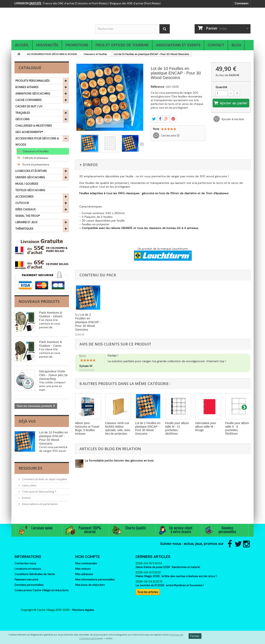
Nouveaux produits (39, 301)
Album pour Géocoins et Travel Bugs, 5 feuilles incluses (87, 428)
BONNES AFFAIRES (27, 87)
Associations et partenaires (40, 504)
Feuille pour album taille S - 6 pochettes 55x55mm (237, 428)
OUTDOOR (22, 203)
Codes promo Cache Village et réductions (42, 590)
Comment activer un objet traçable (44, 479)
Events (26, 498)
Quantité (221, 87)
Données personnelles (29, 585)
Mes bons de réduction (90, 585)
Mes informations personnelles (95, 580)
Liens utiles (29, 485)
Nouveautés (47, 45)
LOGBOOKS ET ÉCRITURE (31, 171)
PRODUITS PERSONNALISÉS (33, 81)
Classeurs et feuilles (35, 151)
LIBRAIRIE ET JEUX (26, 222)
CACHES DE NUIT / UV (29, 106)
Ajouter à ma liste (232, 119)
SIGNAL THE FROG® (28, 216)
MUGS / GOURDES (27, 184)
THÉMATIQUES (24, 229)
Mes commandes (86, 563)
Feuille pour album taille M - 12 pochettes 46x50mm (177, 428)
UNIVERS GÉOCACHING (30, 177)
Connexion (242, 3)
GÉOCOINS (22, 119)
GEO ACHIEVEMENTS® (29, 132)
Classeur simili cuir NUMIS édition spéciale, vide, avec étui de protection (118, 428)
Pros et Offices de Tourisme (122, 45)
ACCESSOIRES (24, 197)
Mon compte (87, 557)
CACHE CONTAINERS (28, 100)
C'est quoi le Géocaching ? (39, 492)
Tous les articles (148, 592)
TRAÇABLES (23, 113)
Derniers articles (153, 557)
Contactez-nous (25, 563)
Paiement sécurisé (26, 580)
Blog (236, 45)
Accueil (22, 45)
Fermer (195, 636)
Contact (216, 45)
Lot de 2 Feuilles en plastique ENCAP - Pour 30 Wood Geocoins (88, 322)
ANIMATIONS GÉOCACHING (33, 94)
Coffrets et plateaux (35, 158)
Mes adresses (84, 574)
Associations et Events (178, 45)
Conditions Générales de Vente (35, 574)
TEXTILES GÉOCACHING (30, 190)
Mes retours (83, 569)
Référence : (158, 87)
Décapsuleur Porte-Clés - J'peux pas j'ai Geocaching (53, 375)
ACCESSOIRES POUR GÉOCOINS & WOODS (37, 142)
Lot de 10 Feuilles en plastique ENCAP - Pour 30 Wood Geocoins (54, 438)
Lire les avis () (170, 136)
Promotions (77, 45)
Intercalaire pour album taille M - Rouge (206, 427)
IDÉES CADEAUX (25, 209)
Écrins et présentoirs (36, 165)
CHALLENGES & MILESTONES (34, 126)
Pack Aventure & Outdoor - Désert (51, 314)
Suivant (142, 144)
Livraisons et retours (28, 569)
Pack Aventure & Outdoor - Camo (51, 344)
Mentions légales (83, 610)
